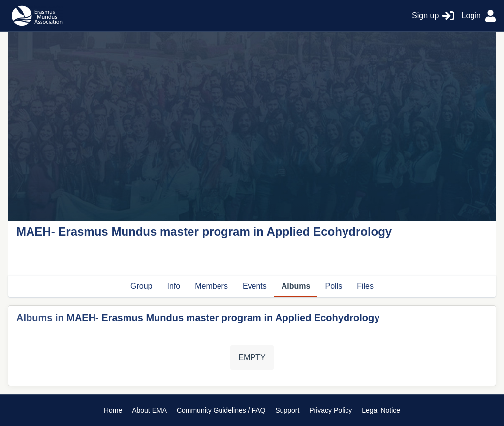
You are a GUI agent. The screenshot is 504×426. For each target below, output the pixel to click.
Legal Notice (381, 410)
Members (211, 286)
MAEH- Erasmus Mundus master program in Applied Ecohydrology (223, 318)
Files (365, 286)
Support (287, 410)
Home (113, 410)
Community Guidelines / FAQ (221, 410)
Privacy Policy (331, 410)
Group (141, 286)
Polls (333, 286)
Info (174, 286)
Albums (296, 286)
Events (255, 286)
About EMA (149, 410)
